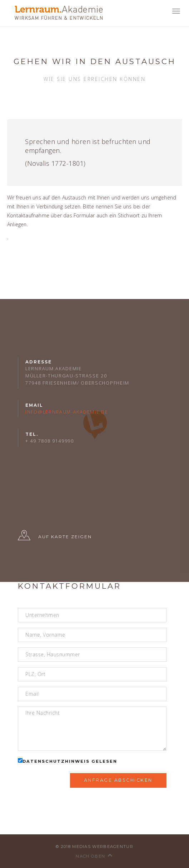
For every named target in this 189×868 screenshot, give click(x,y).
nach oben (94, 856)
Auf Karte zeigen (55, 537)
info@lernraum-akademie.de (67, 412)
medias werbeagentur (103, 847)
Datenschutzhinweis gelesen (70, 761)
